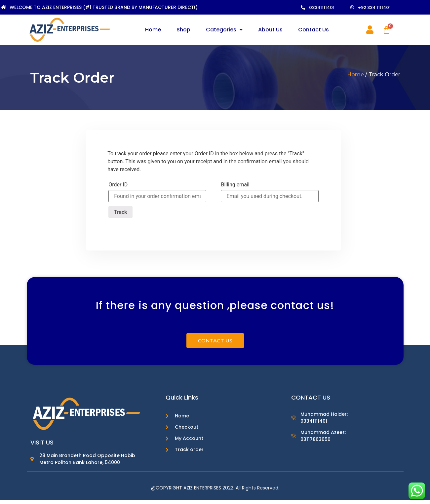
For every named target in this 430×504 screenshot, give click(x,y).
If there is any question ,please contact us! (215, 311)
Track (120, 212)
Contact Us (313, 30)
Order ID (118, 185)
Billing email (235, 185)
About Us (270, 30)
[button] (321, 7)
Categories (224, 30)
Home (153, 30)
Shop (183, 30)
